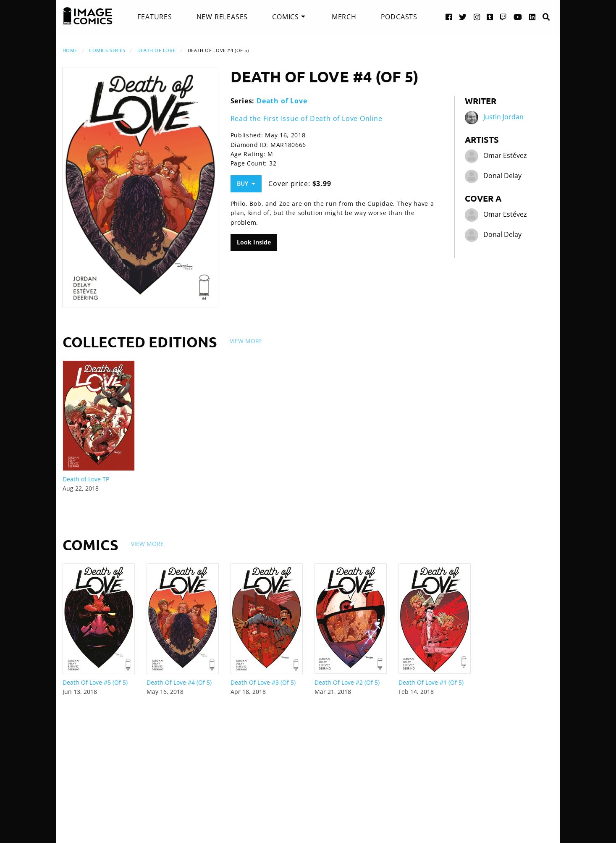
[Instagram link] (477, 17)
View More (246, 341)
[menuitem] (155, 17)
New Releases (222, 17)
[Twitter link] (463, 17)
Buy (246, 183)
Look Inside (254, 242)
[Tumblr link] (490, 17)
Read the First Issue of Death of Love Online (307, 118)
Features (155, 17)
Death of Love (156, 50)
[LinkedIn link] (532, 17)
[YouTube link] (518, 17)
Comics (286, 17)
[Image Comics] (88, 16)
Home (70, 50)
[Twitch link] (503, 17)
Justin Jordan (503, 117)
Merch (344, 17)
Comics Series (107, 50)
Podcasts (399, 17)
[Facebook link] (449, 17)
